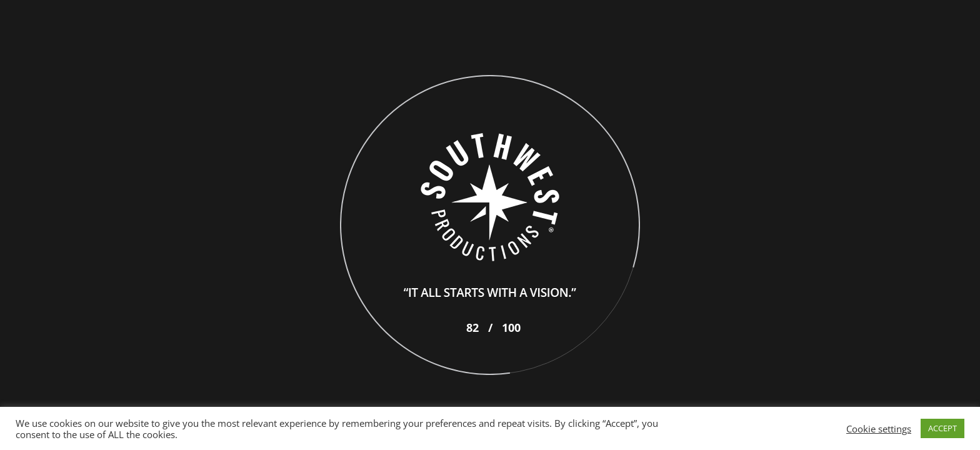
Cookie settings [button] (879, 429)
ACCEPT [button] (942, 428)
